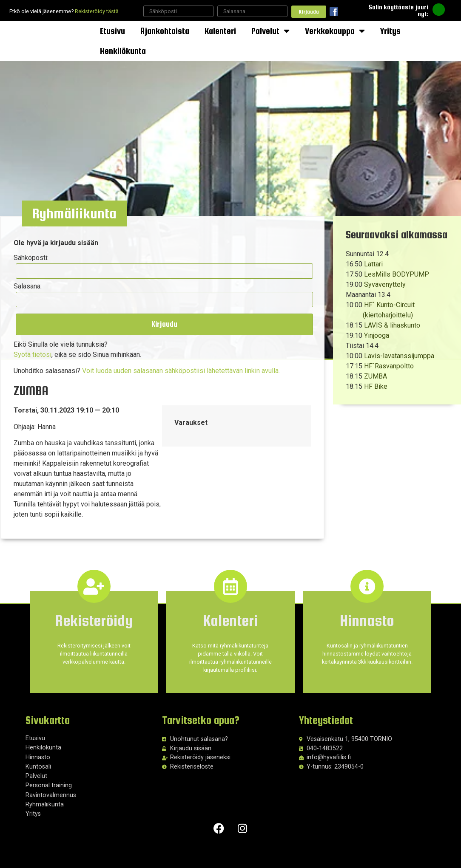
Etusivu (112, 31)
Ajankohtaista (165, 31)
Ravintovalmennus (51, 790)
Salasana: (29, 284)
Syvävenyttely (385, 284)
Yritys (390, 31)
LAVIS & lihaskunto (392, 325)
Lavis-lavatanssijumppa (399, 356)
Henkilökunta (123, 51)
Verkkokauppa (335, 31)
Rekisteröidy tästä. (97, 11)
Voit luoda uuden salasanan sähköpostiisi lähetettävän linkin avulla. (182, 365)
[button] (78, 215)
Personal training (49, 781)
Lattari (373, 264)
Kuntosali (38, 762)
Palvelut (270, 31)
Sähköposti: (32, 259)
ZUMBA (376, 376)
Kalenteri (220, 31)
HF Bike (376, 386)
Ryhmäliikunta (45, 800)
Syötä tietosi (34, 349)
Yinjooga (377, 335)
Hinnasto (38, 752)
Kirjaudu (309, 12)
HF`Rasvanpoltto (389, 366)
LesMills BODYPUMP (397, 274)
